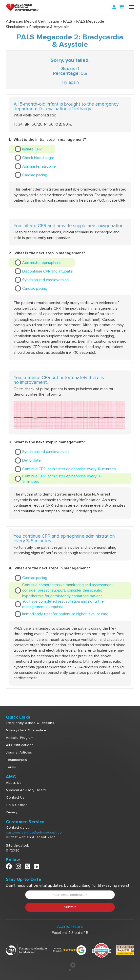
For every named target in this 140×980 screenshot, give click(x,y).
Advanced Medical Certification (32, 21)
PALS (68, 21)
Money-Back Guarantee (26, 730)
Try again (70, 82)
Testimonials (17, 760)
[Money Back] (101, 950)
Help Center (16, 805)
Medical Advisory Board (26, 790)
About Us (14, 783)
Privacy (12, 812)
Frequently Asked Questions (30, 723)
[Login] (114, 7)
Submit (70, 907)
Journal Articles (19, 752)
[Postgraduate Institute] (26, 950)
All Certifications (20, 745)
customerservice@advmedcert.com (35, 832)
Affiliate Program (20, 738)
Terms (11, 767)
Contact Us (15, 797)
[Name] (131, 7)
